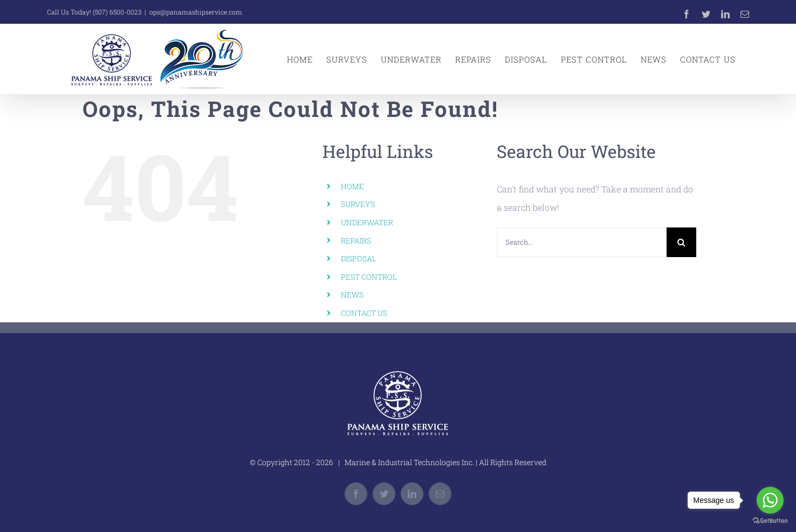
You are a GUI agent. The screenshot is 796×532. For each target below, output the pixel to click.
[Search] (681, 242)
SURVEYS (358, 204)
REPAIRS (356, 241)
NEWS (352, 295)
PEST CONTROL (369, 277)
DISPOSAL (359, 258)
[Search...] (582, 242)
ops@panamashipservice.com (196, 12)
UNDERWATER (367, 222)
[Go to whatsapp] (770, 500)
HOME (352, 186)
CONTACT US (364, 313)
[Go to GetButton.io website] (770, 521)
